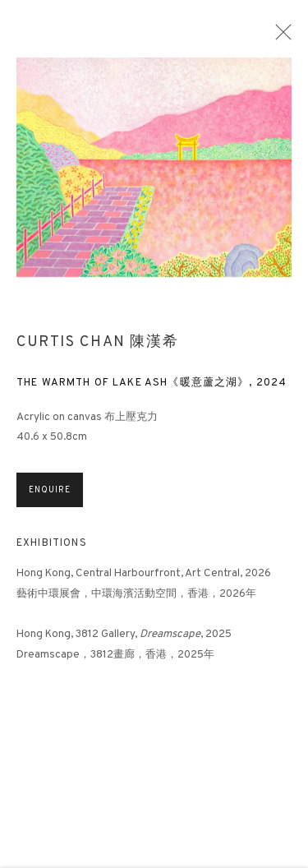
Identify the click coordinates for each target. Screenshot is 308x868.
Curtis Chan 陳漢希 (97, 350)
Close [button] (283, 37)
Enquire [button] (50, 498)
